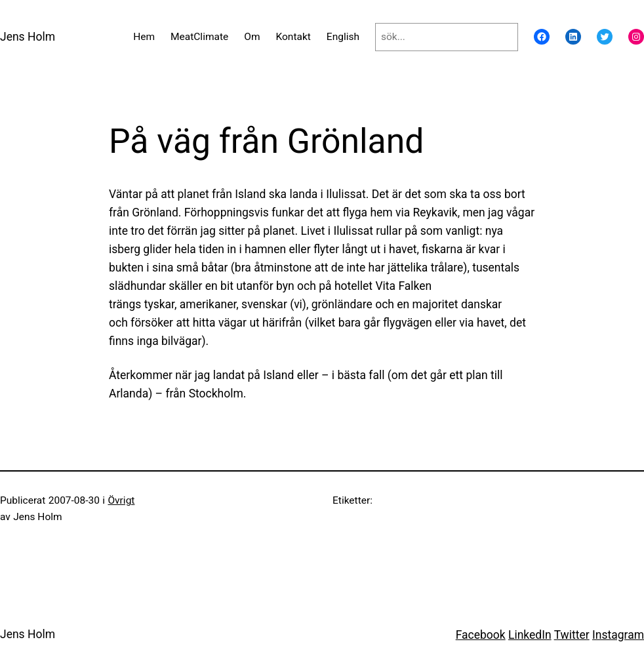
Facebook (481, 635)
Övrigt (121, 500)
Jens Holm (28, 37)
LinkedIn (530, 635)
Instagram (618, 635)
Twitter (572, 635)
